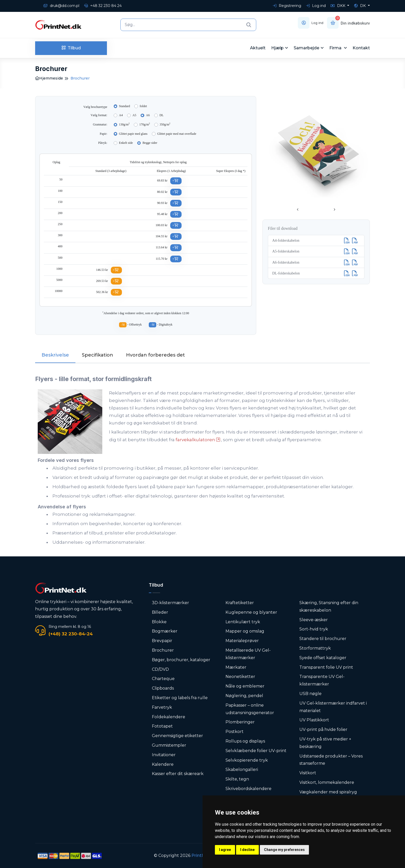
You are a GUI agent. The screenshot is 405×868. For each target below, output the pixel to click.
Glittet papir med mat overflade (177, 134)
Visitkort (308, 773)
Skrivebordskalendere (248, 789)
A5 (134, 115)
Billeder (160, 612)
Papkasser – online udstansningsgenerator (250, 709)
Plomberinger (240, 722)
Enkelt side (126, 143)
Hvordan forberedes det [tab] (155, 355)
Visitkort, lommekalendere (327, 782)
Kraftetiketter (240, 603)
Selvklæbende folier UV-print (256, 751)
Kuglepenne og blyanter (251, 612)
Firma (336, 48)
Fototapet (162, 726)
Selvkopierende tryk (247, 760)
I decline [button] (247, 850)
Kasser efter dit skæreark (178, 774)
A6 (148, 115)
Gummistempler (169, 745)
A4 (121, 115)
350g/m (165, 124)
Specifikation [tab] (98, 355)
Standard (125, 106)
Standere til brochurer (323, 639)
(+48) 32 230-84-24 (71, 634)
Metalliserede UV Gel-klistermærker (248, 654)
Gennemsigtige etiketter (177, 736)
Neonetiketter (240, 677)
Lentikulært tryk (243, 622)
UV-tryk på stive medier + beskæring (325, 743)
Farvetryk (162, 707)
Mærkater (236, 667)
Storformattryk (315, 648)
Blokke (159, 622)
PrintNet (200, 855)
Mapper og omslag (245, 631)
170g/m (145, 124)
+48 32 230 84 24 (103, 6)
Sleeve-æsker (314, 620)
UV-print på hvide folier (323, 729)
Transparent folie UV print (326, 667)
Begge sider (150, 143)
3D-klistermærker (170, 603)
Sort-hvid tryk (314, 629)
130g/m (124, 124)
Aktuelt (258, 48)
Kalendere (163, 764)
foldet (143, 106)
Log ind (316, 6)
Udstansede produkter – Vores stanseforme (331, 760)
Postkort (235, 732)
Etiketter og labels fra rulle (180, 698)
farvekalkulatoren (195, 440)
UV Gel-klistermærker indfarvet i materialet (333, 707)
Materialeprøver (242, 641)
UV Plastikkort (314, 720)
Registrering (287, 6)
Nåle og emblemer (245, 686)
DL (161, 115)
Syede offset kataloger (323, 658)
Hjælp (277, 48)
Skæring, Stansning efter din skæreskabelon (329, 606)
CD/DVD (160, 669)
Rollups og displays (245, 741)
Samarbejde (306, 48)
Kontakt (361, 48)
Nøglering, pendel (244, 696)
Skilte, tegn (237, 779)
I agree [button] (225, 850)
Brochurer (163, 650)
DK (360, 6)
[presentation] (298, 210)
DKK (338, 6)
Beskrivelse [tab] (55, 355)
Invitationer (164, 755)
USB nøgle (310, 694)
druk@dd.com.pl (61, 6)
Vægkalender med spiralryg (328, 792)
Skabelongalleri (242, 770)
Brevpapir (162, 641)
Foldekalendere (169, 717)
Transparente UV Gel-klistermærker (322, 680)
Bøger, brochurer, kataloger (181, 660)
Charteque (163, 679)
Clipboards (163, 688)
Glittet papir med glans (133, 134)
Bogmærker (165, 631)
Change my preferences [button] (284, 850)
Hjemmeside (49, 78)
